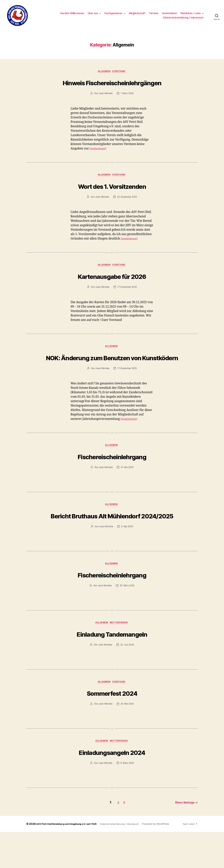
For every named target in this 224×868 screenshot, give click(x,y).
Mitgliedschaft (137, 13)
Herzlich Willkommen (72, 13)
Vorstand (120, 72)
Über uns (93, 13)
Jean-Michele (105, 104)
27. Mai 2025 (127, 491)
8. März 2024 (127, 800)
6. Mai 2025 (127, 561)
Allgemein (104, 72)
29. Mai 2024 (127, 740)
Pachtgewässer (113, 13)
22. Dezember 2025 (127, 208)
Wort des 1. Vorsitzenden (112, 197)
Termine (153, 13)
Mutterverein (120, 658)
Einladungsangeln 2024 (112, 789)
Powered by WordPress (164, 860)
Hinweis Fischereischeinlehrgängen (112, 88)
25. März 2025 (127, 621)
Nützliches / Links (191, 13)
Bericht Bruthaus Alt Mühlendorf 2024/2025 (112, 545)
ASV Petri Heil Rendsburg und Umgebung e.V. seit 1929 (70, 860)
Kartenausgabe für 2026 (112, 288)
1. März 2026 (127, 104)
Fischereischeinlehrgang (112, 480)
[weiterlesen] (99, 160)
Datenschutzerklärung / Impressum (183, 18)
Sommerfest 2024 (112, 729)
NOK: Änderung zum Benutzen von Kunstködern (112, 375)
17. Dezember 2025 (127, 299)
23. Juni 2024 (127, 681)
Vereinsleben (169, 13)
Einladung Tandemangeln (112, 669)
